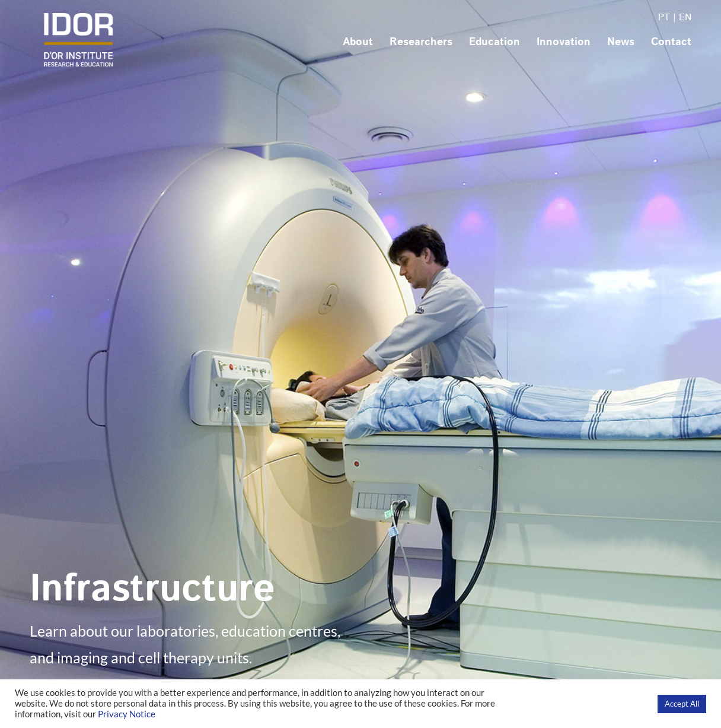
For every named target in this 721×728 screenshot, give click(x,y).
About (358, 42)
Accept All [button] (682, 704)
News (621, 42)
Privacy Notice (127, 714)
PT (664, 18)
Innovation (564, 42)
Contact (671, 42)
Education (495, 42)
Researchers (421, 42)
